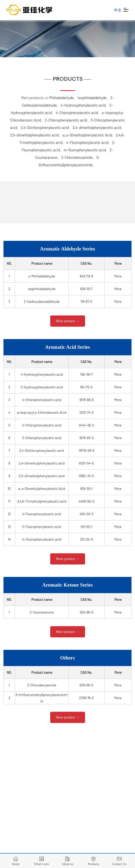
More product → (67, 321)
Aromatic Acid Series (67, 347)
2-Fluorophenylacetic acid (42, 527)
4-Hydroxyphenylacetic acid (83, 104)
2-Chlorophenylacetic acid (66, 119)
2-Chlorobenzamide (77, 156)
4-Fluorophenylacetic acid (87, 141)
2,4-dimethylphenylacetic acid (97, 126)
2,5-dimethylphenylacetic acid (34, 134)
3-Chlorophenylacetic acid (42, 438)
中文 (118, 10)
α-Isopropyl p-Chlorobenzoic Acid (42, 412)
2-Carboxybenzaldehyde (42, 301)
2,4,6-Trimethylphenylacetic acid (42, 501)
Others (67, 658)
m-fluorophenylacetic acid (85, 149)
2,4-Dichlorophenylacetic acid (45, 126)
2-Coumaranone (42, 612)
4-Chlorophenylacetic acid (77, 111)
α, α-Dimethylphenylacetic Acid (87, 134)
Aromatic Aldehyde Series (68, 249)
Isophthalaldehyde (92, 96)
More (118, 276)
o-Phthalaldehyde (60, 96)
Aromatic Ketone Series (67, 585)
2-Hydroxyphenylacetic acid (42, 387)
